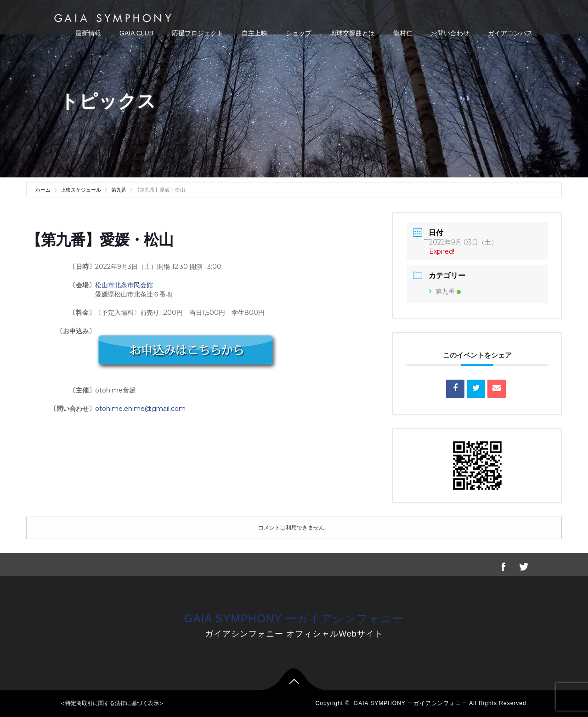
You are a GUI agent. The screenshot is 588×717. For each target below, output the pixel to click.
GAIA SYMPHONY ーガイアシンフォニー (294, 618)
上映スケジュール (81, 190)
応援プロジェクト (198, 33)
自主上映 (254, 33)
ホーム (44, 190)
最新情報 (88, 33)
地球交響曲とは (352, 33)
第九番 (119, 190)
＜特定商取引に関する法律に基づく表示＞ (112, 703)
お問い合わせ (450, 33)
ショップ (299, 33)
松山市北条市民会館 (124, 285)
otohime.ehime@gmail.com (140, 409)
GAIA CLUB (136, 33)
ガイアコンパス (510, 33)
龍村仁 (403, 33)
